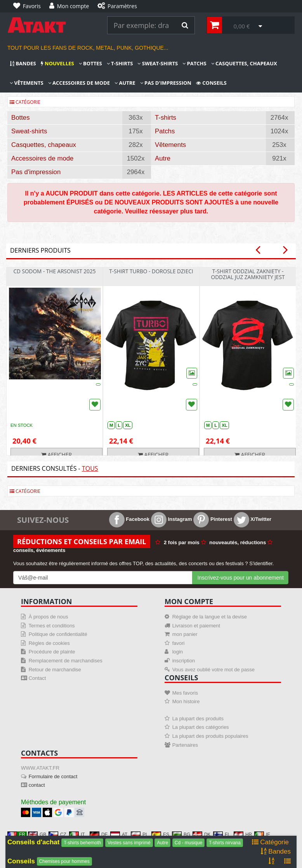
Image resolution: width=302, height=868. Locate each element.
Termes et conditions (51, 626)
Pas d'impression (166, 83)
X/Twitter (253, 519)
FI (221, 835)
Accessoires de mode (79, 83)
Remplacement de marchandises (66, 661)
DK (202, 835)
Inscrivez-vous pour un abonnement (240, 578)
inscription (184, 661)
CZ (57, 835)
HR (243, 835)
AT (119, 835)
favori (179, 643)
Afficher (56, 455)
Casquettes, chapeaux (244, 63)
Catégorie (25, 102)
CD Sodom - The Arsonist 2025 (54, 271)
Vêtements (27, 83)
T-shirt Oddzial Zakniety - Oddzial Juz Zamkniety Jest (248, 274)
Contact (37, 678)
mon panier (185, 634)
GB (37, 835)
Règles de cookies (49, 643)
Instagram (172, 519)
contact (37, 785)
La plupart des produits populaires (210, 736)
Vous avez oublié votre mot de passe (213, 670)
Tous (90, 468)
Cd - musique (188, 843)
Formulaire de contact (53, 776)
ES (160, 835)
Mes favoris (185, 693)
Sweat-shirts (158, 63)
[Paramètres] (119, 6)
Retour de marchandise (55, 670)
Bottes (90, 63)
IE (262, 835)
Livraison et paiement (196, 626)
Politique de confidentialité (58, 634)
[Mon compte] (71, 6)
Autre (125, 83)
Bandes (23, 63)
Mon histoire (186, 701)
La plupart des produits (198, 719)
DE (99, 835)
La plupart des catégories (201, 727)
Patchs (194, 63)
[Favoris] (29, 6)
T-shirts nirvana (225, 843)
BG (181, 835)
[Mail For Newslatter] (103, 578)
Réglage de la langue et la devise (210, 617)
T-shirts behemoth (82, 843)
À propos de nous (49, 617)
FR (16, 835)
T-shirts (120, 63)
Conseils (211, 83)
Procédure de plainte (52, 652)
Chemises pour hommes (64, 861)
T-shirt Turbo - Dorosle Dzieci (151, 271)
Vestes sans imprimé (129, 843)
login (178, 652)
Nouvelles (57, 63)
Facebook (129, 519)
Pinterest (213, 519)
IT (77, 835)
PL (140, 835)
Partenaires (185, 745)
